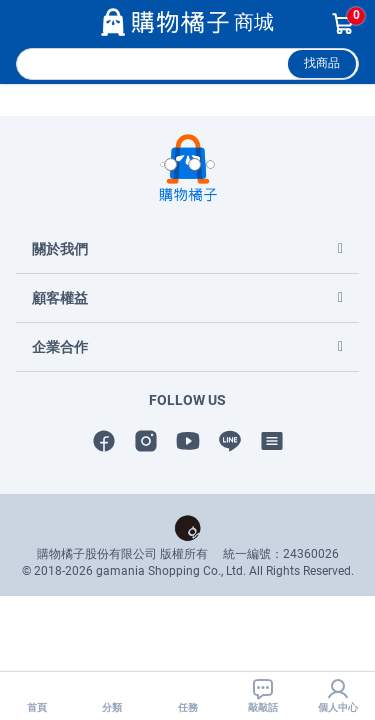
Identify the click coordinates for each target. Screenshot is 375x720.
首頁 (37, 695)
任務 (188, 695)
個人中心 (338, 695)
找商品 (322, 63)
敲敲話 (263, 695)
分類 (112, 695)
